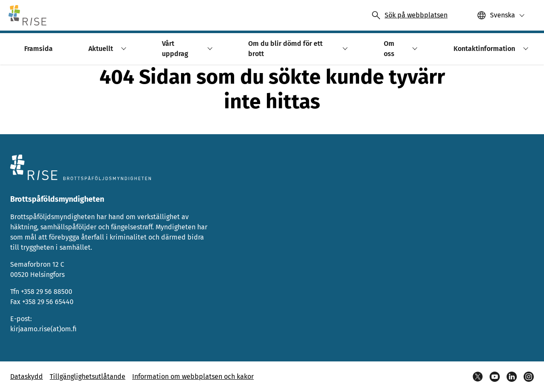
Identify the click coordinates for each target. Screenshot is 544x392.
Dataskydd (27, 376)
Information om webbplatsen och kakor (193, 376)
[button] (501, 15)
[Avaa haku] (409, 15)
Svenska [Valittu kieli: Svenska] (503, 15)
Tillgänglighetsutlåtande (88, 376)
